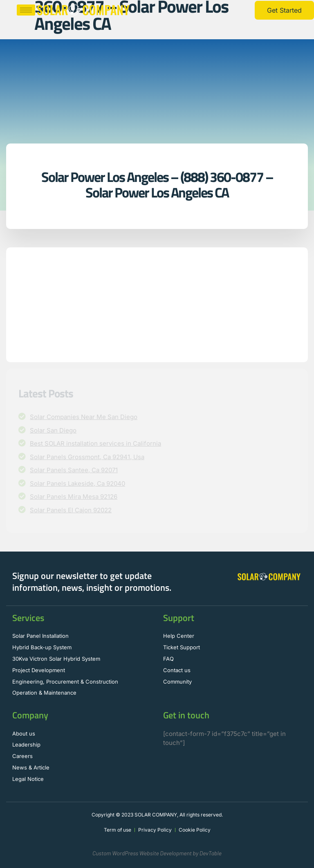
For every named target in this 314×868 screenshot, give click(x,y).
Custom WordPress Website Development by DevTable (157, 853)
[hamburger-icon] (26, 10)
